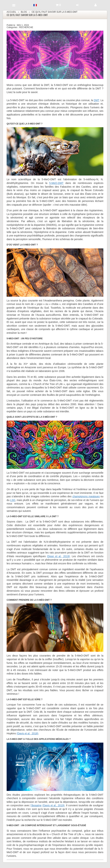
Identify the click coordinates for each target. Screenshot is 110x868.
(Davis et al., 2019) (54, 805)
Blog (24, 12)
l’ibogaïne (36, 805)
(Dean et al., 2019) (58, 556)
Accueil (11, 12)
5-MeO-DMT (56, 183)
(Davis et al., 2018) (27, 733)
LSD (13, 500)
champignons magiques (86, 496)
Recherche (26, 27)
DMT (96, 100)
